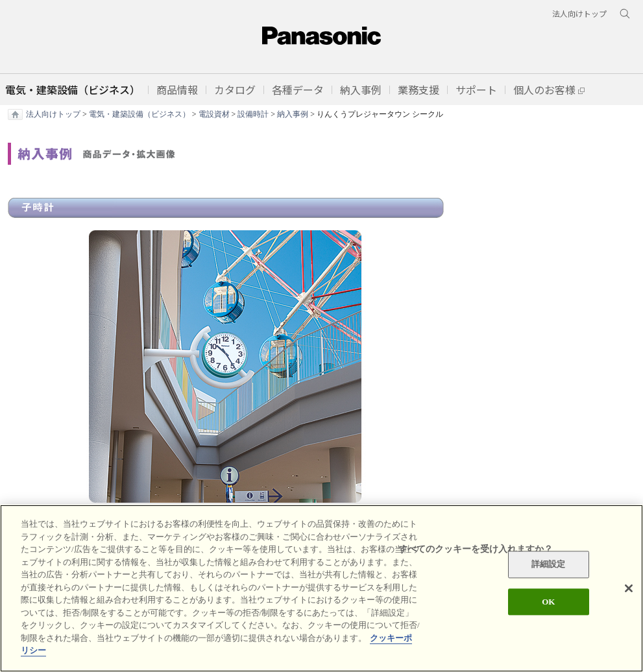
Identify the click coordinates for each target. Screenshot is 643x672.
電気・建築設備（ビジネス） (140, 114)
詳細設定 (549, 565)
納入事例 (293, 114)
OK (548, 602)
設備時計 (253, 114)
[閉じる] (629, 589)
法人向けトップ (53, 114)
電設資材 (214, 114)
